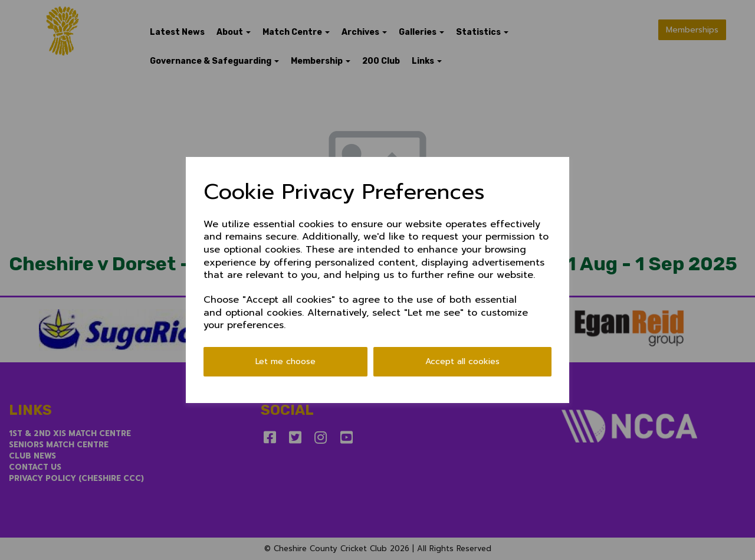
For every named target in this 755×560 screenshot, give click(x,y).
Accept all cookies (462, 361)
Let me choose (285, 361)
